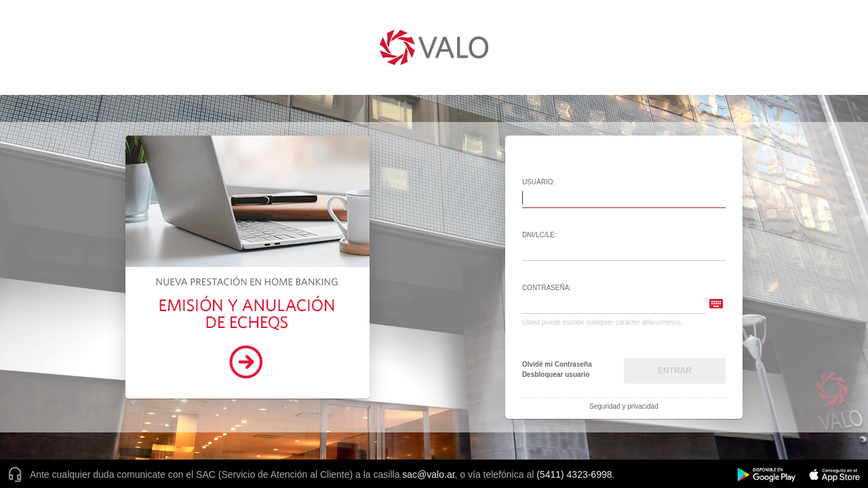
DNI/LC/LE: (539, 235)
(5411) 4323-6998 (574, 474)
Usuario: (538, 182)
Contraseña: (547, 288)
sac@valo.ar (428, 474)
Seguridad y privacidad (624, 407)
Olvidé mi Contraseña (557, 365)
